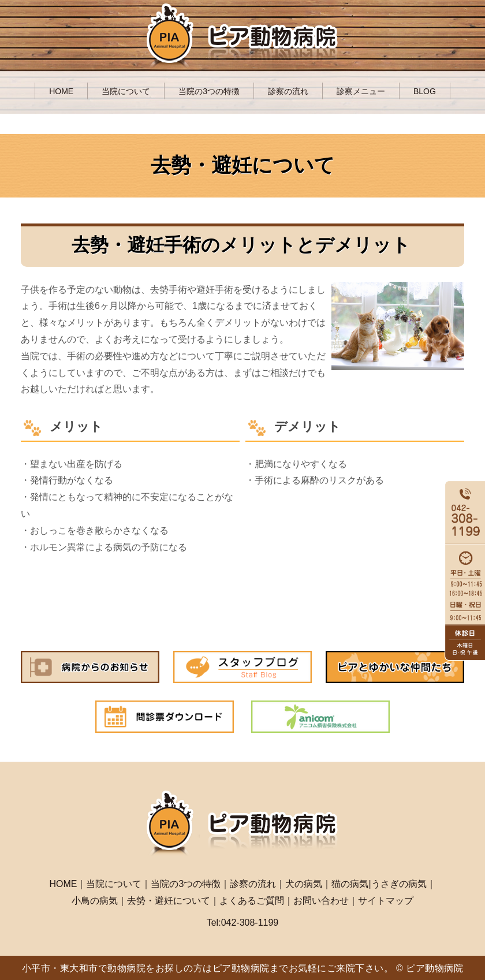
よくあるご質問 (252, 901)
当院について (126, 91)
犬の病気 (304, 884)
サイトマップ (386, 901)
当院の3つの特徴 (209, 91)
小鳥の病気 (95, 901)
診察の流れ (288, 91)
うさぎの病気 (399, 884)
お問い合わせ (321, 901)
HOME (61, 91)
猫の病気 (350, 884)
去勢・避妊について (169, 901)
